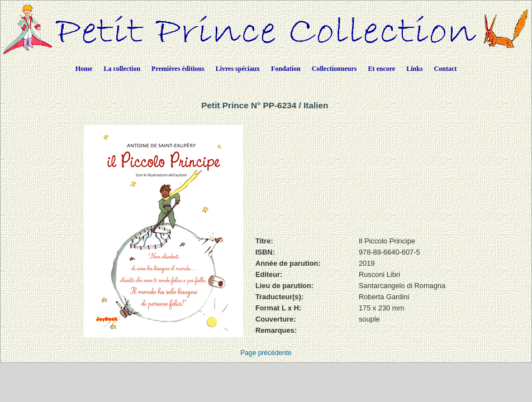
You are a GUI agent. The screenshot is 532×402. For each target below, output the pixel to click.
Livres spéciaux (238, 69)
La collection (122, 69)
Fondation (286, 69)
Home (84, 69)
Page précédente (266, 353)
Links (414, 69)
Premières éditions (178, 69)
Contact (446, 69)
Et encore (381, 69)
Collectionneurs (334, 69)
